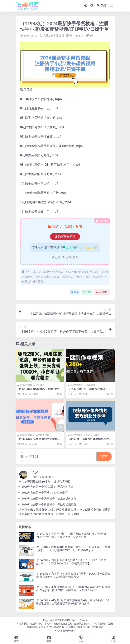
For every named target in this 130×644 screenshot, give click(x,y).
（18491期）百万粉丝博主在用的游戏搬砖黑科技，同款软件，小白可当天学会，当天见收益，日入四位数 (73, 535)
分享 (75, 292)
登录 (102, 6)
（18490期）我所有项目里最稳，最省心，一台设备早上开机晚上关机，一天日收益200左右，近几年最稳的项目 (73, 548)
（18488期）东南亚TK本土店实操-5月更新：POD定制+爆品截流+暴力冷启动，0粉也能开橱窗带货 (73, 575)
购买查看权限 (65, 236)
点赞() (102, 292)
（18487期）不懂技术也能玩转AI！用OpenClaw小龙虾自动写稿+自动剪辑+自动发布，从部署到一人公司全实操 (73, 588)
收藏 (87, 292)
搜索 (104, 456)
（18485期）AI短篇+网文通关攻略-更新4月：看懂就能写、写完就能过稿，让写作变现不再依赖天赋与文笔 (72, 602)
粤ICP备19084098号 (65, 630)
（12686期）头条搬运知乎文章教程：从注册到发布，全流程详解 (37, 440)
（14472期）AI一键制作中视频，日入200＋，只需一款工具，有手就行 (89, 390)
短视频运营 (66, 35)
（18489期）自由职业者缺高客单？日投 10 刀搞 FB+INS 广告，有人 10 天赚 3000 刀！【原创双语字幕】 (71, 562)
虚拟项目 (40, 385)
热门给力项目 (42, 435)
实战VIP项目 (51, 35)
